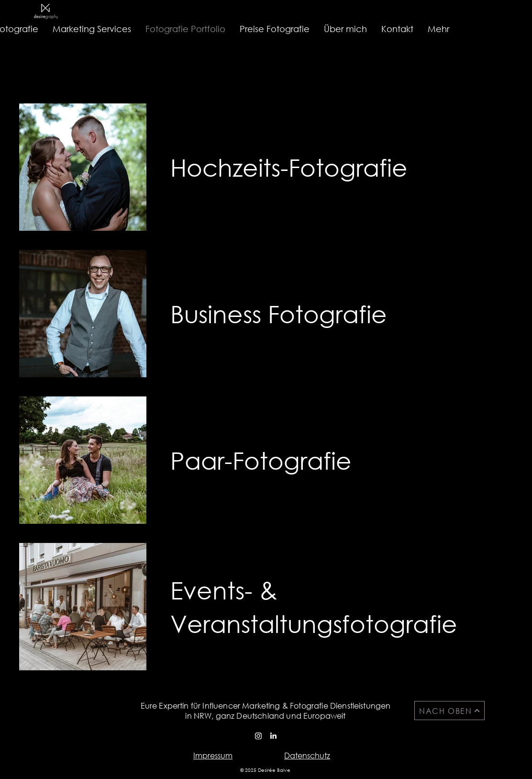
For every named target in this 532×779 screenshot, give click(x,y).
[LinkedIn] (273, 736)
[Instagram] (258, 736)
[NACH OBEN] (449, 711)
